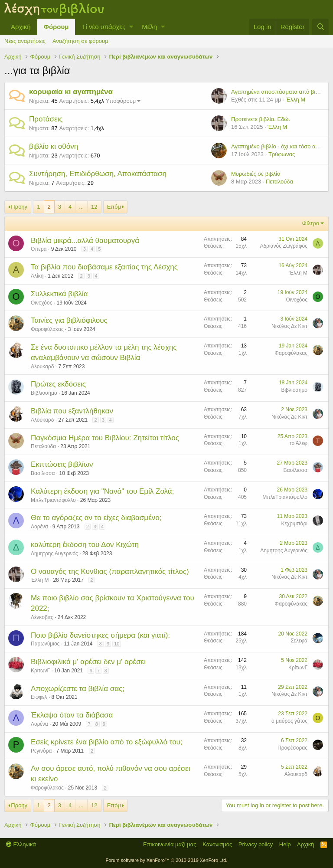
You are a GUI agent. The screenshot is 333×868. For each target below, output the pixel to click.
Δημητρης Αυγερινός (54, 554)
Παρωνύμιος (45, 644)
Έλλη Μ (295, 100)
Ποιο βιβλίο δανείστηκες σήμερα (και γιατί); (100, 635)
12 (94, 207)
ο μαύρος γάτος (289, 721)
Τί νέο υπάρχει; (103, 27)
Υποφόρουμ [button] (121, 101)
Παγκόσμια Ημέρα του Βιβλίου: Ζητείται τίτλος (105, 438)
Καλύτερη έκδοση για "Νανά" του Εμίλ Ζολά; (102, 491)
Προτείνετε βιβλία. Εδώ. (261, 119)
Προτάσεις (46, 119)
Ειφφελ (39, 697)
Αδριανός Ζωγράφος (284, 246)
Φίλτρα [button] (311, 223)
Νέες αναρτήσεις (25, 41)
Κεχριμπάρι (294, 524)
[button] (131, 27)
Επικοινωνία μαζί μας (170, 844)
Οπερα (39, 249)
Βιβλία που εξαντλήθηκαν (72, 411)
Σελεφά (299, 641)
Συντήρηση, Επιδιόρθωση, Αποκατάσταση (98, 174)
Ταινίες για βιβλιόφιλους (69, 320)
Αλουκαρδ (42, 367)
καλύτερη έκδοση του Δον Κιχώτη (85, 545)
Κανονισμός (217, 844)
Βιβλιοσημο (44, 393)
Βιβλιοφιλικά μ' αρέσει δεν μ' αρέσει (88, 662)
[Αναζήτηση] (320, 27)
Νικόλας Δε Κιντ (289, 326)
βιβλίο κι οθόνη (54, 146)
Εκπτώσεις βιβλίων (62, 464)
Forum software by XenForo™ (167, 860)
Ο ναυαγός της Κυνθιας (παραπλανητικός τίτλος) (110, 572)
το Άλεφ (299, 443)
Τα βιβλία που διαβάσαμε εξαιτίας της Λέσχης (104, 267)
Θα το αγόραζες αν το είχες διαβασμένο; (96, 518)
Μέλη (149, 27)
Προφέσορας (292, 748)
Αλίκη (37, 276)
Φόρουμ (56, 27)
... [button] (81, 207)
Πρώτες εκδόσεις (58, 384)
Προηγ (19, 207)
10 (117, 644)
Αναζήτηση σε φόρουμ (80, 41)
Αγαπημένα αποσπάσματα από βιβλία (279, 92)
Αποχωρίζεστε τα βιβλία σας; (78, 689)
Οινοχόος (41, 303)
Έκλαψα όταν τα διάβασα (72, 715)
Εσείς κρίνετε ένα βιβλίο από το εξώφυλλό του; (107, 742)
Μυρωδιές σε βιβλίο (256, 174)
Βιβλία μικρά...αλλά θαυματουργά (85, 241)
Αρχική (21, 27)
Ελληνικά (21, 844)
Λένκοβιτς (42, 617)
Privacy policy (256, 844)
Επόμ (114, 207)
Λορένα (39, 527)
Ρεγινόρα (41, 751)
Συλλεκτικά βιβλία (59, 294)
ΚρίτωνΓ (40, 671)
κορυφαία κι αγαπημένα (71, 92)
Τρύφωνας (282, 154)
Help (285, 844)
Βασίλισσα (43, 473)
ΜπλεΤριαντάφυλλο (53, 500)
